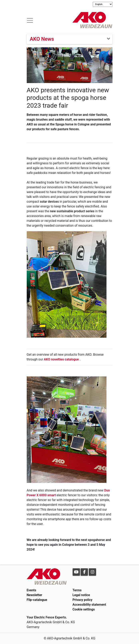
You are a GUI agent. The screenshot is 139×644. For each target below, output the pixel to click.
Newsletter (35, 595)
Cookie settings (84, 609)
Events (32, 590)
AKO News (42, 39)
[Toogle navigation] (30, 20)
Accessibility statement (89, 605)
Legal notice (81, 595)
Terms (77, 590)
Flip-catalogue (37, 600)
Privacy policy (83, 600)
